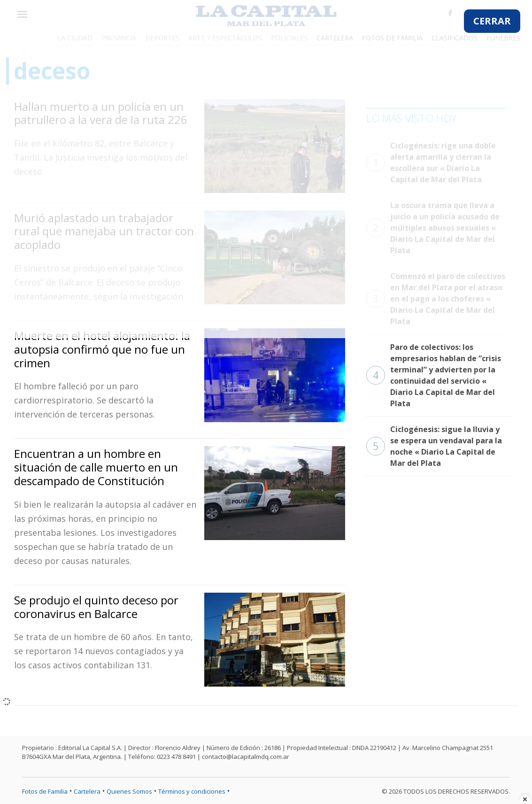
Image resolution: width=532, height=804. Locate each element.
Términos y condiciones (192, 791)
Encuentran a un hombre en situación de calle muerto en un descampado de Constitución (96, 467)
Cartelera (87, 791)
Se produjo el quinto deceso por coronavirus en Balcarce (96, 607)
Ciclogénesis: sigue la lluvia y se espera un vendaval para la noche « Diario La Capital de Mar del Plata (434, 446)
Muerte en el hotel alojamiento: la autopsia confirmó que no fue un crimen (102, 349)
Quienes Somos (129, 791)
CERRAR (492, 21)
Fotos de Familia (45, 791)
